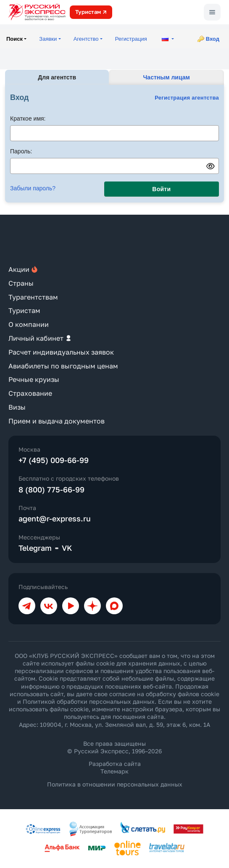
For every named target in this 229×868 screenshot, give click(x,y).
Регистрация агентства (187, 98)
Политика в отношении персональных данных (115, 784)
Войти (161, 189)
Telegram (35, 548)
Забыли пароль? (33, 188)
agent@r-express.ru (55, 518)
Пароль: (21, 151)
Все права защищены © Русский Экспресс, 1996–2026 (114, 747)
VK (67, 548)
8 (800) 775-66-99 (51, 489)
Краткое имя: (28, 118)
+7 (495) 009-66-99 (54, 460)
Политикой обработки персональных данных (89, 701)
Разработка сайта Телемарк (115, 767)
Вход (213, 39)
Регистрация (131, 39)
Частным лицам (167, 77)
